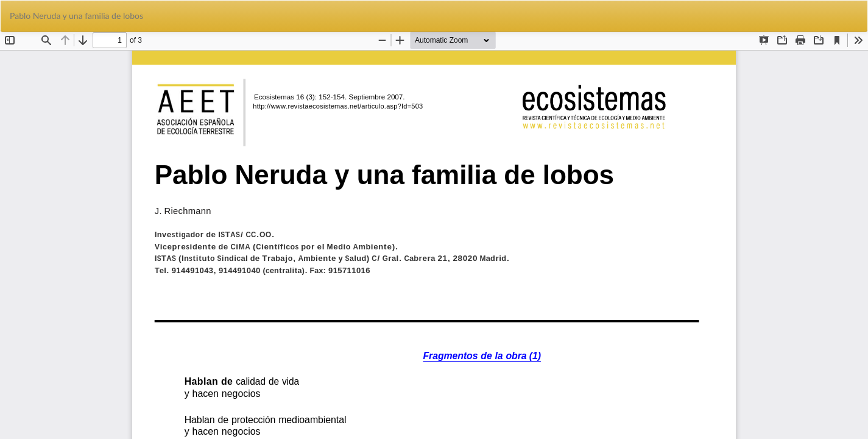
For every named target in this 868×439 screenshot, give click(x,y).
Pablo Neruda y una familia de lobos (76, 16)
